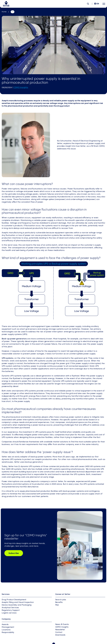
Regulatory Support (11, 610)
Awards (5, 625)
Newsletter (60, 630)
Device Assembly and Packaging (17, 605)
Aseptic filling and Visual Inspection (18, 602)
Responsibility (8, 632)
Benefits (59, 602)
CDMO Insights (21, 88)
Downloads (60, 635)
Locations (6, 630)
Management (8, 627)
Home (4, 12)
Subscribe (14, 553)
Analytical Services (10, 608)
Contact (59, 632)
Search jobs (61, 600)
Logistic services (9, 613)
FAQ (57, 605)
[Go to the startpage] (6, 4)
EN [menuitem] (98, 4)
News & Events (62, 624)
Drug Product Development (14, 600)
